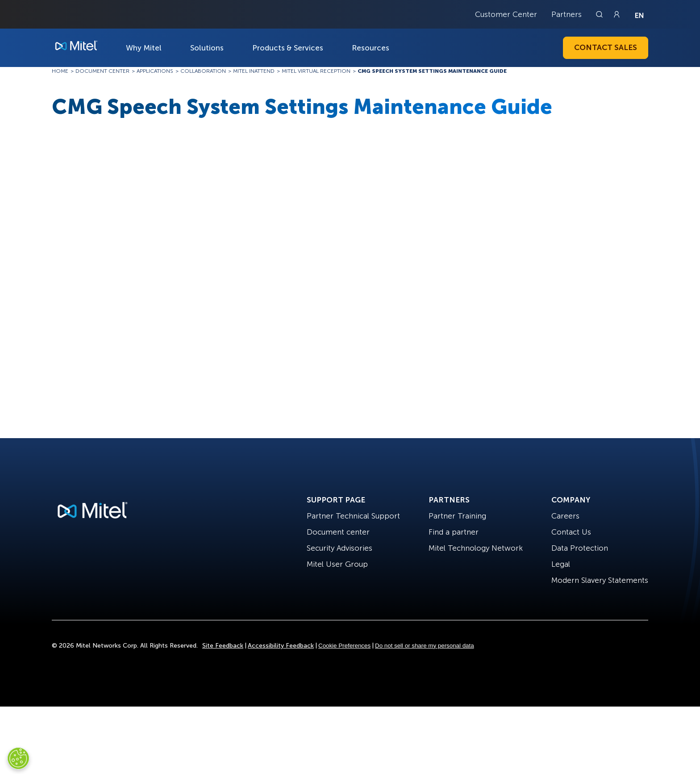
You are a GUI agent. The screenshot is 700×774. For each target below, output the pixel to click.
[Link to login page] (617, 14)
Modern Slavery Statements (600, 580)
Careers (565, 516)
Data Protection (580, 548)
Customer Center (506, 14)
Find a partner (454, 532)
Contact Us (571, 532)
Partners (567, 14)
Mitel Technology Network (476, 548)
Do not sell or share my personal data (425, 646)
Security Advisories (340, 548)
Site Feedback (223, 646)
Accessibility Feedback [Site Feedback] (281, 646)
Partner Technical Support (353, 516)
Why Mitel (144, 48)
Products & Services (288, 48)
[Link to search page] (600, 14)
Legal (561, 564)
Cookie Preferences (344, 646)
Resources (371, 48)
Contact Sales (606, 47)
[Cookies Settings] (18, 758)
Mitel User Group (337, 564)
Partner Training (457, 516)
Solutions (207, 48)
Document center (338, 532)
